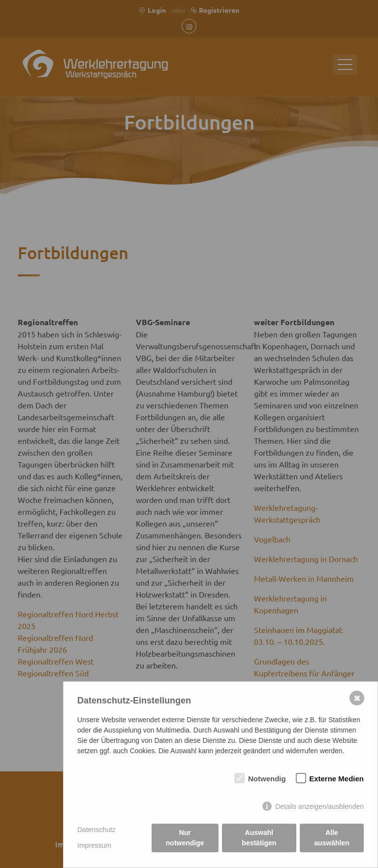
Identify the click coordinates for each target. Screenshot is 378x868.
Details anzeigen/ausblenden (319, 806)
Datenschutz (96, 830)
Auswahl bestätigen (259, 838)
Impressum (94, 845)
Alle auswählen (332, 838)
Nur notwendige (185, 838)
